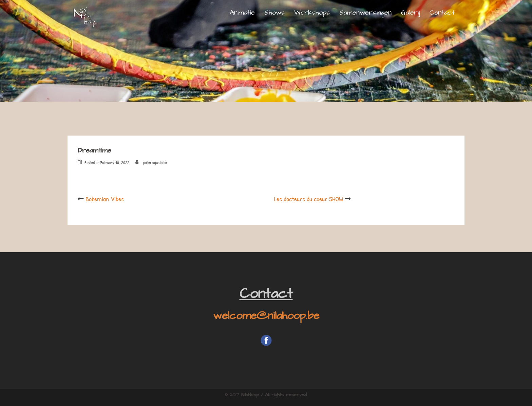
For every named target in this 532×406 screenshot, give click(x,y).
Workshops (312, 13)
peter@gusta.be (155, 162)
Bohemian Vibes (105, 199)
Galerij (411, 13)
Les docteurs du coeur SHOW (309, 199)
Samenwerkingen (365, 13)
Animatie (242, 13)
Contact (442, 13)
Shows (274, 13)
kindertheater (431, 363)
